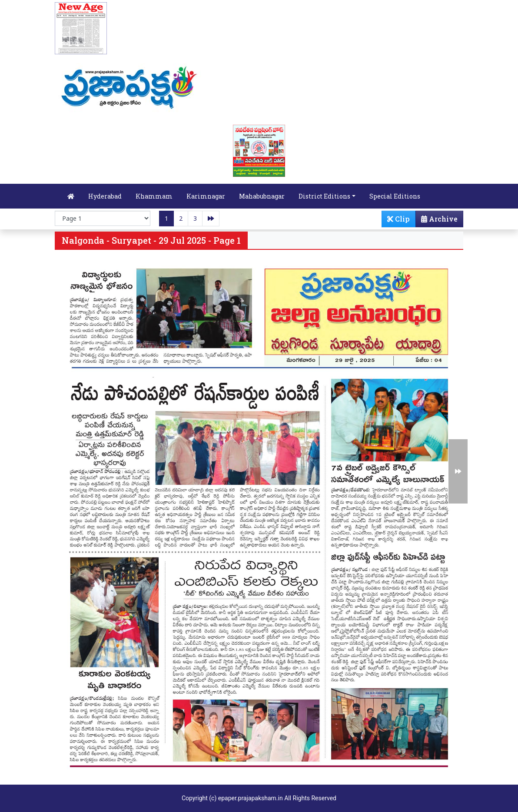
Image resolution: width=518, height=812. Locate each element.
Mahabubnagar (262, 196)
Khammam (154, 196)
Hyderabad (105, 196)
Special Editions (395, 196)
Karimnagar (206, 196)
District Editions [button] (324, 196)
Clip (398, 219)
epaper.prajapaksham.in (251, 798)
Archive (437, 220)
